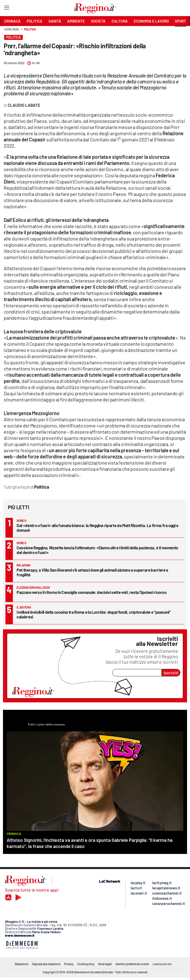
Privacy (69, 964)
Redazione (22, 964)
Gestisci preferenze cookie (132, 964)
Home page (12, 29)
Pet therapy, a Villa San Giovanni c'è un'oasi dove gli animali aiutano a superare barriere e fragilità (92, 572)
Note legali (105, 964)
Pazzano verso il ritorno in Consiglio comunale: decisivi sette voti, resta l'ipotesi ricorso (92, 592)
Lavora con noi (162, 964)
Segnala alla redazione (46, 964)
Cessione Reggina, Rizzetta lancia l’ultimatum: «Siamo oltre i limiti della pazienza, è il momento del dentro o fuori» (97, 550)
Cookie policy (86, 964)
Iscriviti (171, 673)
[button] (181, 32)
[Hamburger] (7, 9)
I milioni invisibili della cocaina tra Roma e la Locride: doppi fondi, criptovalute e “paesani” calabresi (94, 614)
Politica (30, 29)
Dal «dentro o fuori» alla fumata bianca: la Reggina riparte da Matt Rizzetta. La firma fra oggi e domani (97, 528)
